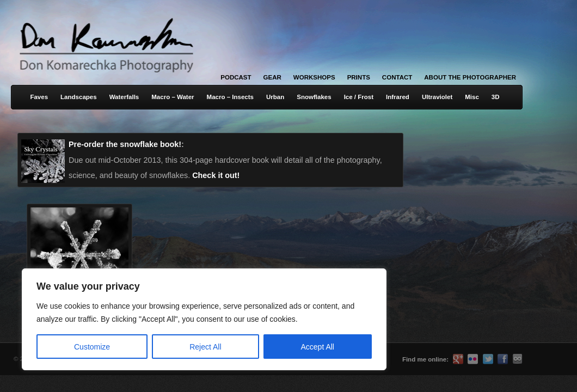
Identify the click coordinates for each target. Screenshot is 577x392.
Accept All (318, 347)
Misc (472, 97)
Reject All (205, 347)
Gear (272, 77)
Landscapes (79, 97)
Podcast (236, 77)
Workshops (314, 77)
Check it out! (216, 175)
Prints (359, 77)
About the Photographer (470, 77)
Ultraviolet (437, 97)
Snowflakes (314, 97)
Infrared (398, 97)
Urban (275, 97)
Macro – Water (173, 97)
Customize (92, 347)
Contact (397, 77)
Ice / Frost (359, 97)
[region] (142, 319)
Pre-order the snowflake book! (125, 144)
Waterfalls (124, 97)
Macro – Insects (230, 97)
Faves (39, 97)
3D (496, 97)
